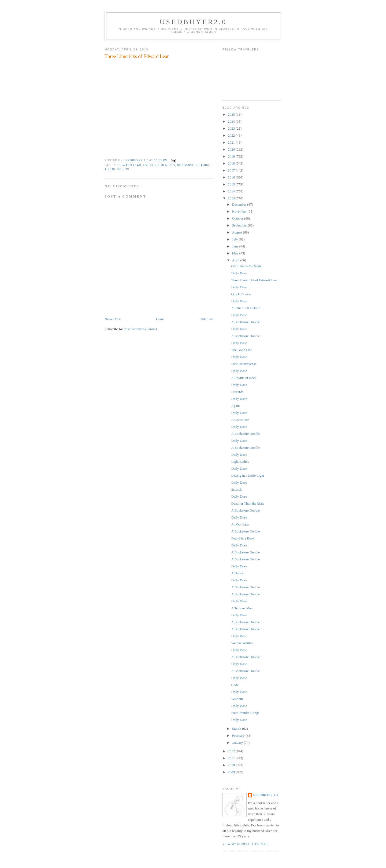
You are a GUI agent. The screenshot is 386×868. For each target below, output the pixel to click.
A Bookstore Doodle (245, 322)
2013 (232, 198)
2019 (232, 156)
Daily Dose (239, 273)
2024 (232, 121)
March (237, 729)
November (240, 211)
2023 (232, 128)
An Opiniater (240, 524)
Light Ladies (240, 462)
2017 (232, 170)
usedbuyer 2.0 (266, 795)
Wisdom (237, 699)
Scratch (236, 489)
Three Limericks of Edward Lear (254, 280)
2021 (232, 142)
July (235, 239)
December (240, 204)
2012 (232, 751)
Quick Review (241, 294)
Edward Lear (130, 165)
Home (160, 319)
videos (123, 169)
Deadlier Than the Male (248, 503)
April (236, 260)
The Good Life (241, 350)
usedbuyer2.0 (193, 22)
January (238, 743)
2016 (232, 177)
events (150, 165)
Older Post (207, 319)
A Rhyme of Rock (244, 378)
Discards (237, 392)
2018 (232, 163)
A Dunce (237, 573)
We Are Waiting (242, 643)
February (239, 736)
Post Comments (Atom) (140, 329)
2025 (232, 114)
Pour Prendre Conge (245, 713)
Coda (235, 685)
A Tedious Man (242, 608)
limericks (166, 165)
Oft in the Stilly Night (246, 266)
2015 (232, 184)
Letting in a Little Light (248, 475)
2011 (232, 758)
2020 (232, 149)
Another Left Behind (246, 308)
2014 (232, 191)
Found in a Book (243, 538)
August (238, 232)
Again (235, 406)
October (238, 218)
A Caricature (240, 420)
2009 (232, 772)
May (236, 253)
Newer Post (113, 319)
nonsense (186, 165)
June (236, 246)
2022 (232, 135)
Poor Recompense (244, 364)
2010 (232, 765)
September (240, 225)
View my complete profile (246, 844)
